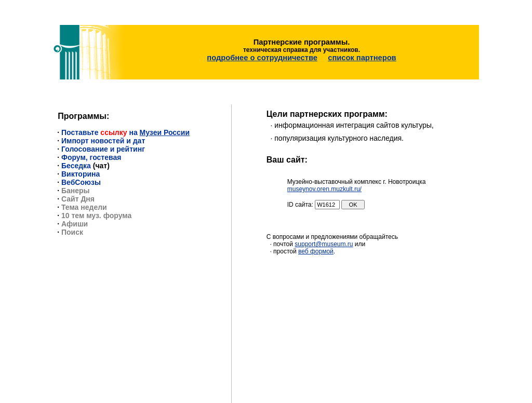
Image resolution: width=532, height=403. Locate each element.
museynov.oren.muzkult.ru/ (324, 182)
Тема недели (84, 200)
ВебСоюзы (81, 175)
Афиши (75, 217)
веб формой (316, 244)
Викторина (81, 167)
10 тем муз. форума (96, 208)
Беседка (76, 158)
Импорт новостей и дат (103, 133)
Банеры (76, 183)
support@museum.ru (324, 237)
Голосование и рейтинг (103, 142)
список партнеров (362, 53)
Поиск (72, 225)
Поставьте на (101, 125)
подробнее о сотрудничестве (262, 53)
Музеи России (165, 125)
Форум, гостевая (91, 150)
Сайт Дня (78, 192)
